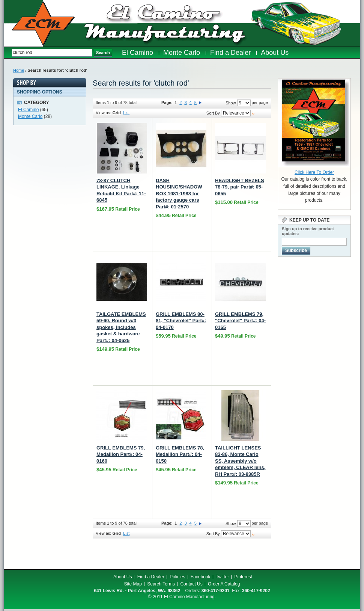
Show (231, 103)
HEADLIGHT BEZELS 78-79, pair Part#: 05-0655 (240, 187)
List (126, 113)
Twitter (222, 577)
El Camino (28, 110)
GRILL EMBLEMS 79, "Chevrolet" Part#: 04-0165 (240, 321)
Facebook (201, 577)
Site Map (133, 584)
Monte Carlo (30, 116)
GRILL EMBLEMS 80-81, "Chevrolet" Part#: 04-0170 (181, 321)
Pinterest (243, 577)
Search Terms (161, 584)
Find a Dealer (151, 577)
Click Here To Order (314, 172)
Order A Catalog (224, 584)
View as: (103, 113)
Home (19, 70)
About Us (123, 577)
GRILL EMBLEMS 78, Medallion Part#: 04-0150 (180, 454)
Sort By (213, 113)
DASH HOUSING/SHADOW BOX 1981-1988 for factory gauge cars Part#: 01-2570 (179, 194)
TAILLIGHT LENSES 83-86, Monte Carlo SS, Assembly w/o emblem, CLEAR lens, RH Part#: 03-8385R (240, 461)
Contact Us (191, 584)
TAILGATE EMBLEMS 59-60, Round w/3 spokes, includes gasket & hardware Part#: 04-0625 (121, 327)
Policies (177, 577)
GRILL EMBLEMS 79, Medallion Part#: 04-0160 (121, 454)
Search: (8, 53)
